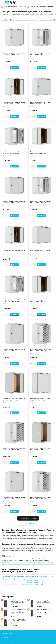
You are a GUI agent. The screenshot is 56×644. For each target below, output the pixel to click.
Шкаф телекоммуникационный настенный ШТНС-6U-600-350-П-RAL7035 (24, 581)
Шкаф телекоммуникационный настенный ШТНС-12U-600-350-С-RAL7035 (14, 103)
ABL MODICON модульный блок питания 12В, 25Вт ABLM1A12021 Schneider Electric (18, 601)
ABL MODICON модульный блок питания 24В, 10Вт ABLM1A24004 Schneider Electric (44, 601)
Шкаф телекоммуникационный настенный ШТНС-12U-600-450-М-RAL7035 (41, 103)
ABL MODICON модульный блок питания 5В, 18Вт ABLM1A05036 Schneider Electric (18, 611)
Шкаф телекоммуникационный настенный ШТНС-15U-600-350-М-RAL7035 (14, 350)
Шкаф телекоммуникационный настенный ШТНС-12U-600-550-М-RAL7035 (14, 202)
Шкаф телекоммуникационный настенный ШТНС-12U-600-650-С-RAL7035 (41, 301)
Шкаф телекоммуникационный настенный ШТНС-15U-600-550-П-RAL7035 (41, 498)
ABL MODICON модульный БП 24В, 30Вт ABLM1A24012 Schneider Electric (18, 621)
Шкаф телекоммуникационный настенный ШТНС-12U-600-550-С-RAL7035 (14, 251)
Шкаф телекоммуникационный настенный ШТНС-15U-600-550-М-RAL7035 (14, 498)
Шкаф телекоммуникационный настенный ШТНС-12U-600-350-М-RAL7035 (14, 54)
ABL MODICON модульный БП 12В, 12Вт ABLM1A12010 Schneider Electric (45, 611)
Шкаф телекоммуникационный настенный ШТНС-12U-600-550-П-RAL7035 (41, 202)
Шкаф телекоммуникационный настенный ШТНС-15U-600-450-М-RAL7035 (41, 399)
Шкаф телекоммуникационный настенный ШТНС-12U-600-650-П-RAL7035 (14, 301)
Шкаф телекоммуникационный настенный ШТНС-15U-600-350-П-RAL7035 (41, 350)
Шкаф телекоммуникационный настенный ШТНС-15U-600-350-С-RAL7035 (14, 399)
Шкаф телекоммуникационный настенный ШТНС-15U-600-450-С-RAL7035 (41, 449)
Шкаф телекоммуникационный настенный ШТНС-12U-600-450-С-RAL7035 (41, 153)
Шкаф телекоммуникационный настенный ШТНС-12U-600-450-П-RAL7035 (14, 153)
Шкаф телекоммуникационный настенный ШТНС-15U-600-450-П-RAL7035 (14, 449)
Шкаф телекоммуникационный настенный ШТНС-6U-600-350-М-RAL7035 (24, 583)
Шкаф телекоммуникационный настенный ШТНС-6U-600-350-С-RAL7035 (24, 585)
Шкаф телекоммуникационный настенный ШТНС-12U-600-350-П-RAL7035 (41, 54)
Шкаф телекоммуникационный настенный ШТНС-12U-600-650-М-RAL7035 (41, 251)
